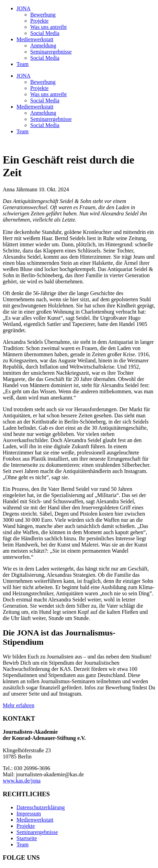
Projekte (39, 21)
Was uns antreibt (48, 27)
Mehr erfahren (19, 705)
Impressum (29, 814)
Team (22, 64)
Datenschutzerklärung (41, 807)
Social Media (45, 33)
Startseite (27, 838)
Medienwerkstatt (35, 39)
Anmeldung (43, 46)
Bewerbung (43, 15)
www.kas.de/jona (22, 781)
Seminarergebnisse (51, 52)
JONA (24, 8)
